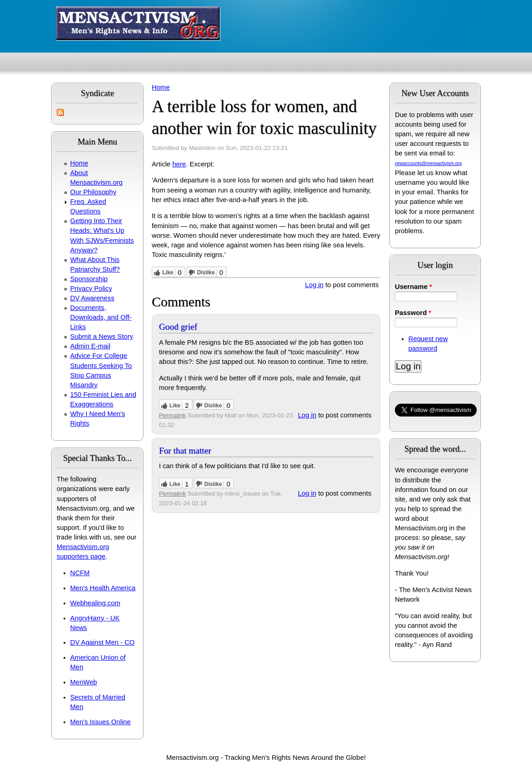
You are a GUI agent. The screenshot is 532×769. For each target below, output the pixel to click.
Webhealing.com (96, 603)
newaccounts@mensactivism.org (428, 163)
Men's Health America (103, 588)
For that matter (185, 451)
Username (413, 287)
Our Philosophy (93, 192)
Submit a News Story (102, 336)
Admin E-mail (90, 346)
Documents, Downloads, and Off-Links (101, 317)
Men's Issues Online (101, 722)
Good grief (178, 327)
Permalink (173, 415)
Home (79, 163)
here (179, 164)
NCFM (80, 573)
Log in (314, 285)
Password (413, 313)
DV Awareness (92, 298)
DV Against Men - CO (103, 642)
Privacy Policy (91, 288)
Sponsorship (89, 279)
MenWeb (84, 682)
